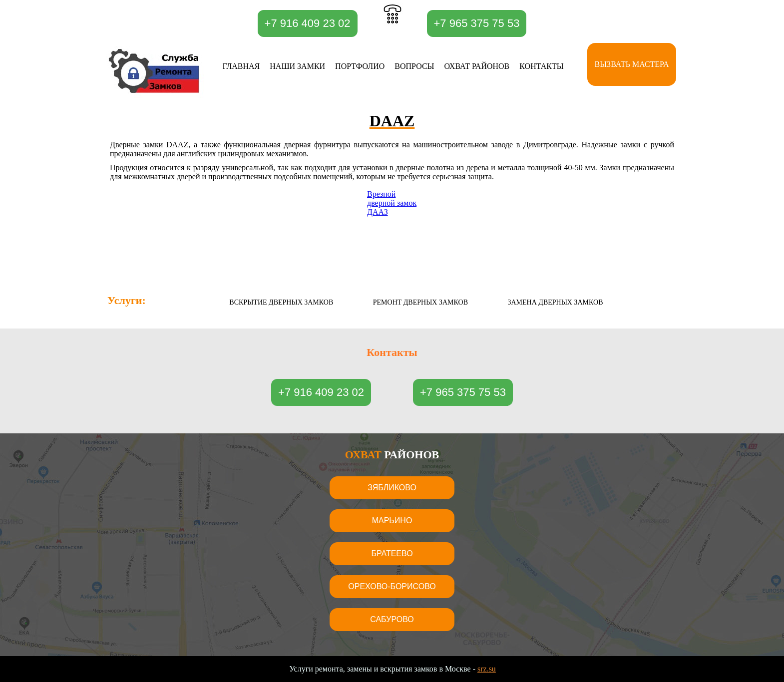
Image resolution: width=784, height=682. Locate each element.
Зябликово (392, 488)
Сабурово (392, 619)
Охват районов (477, 66)
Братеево (392, 553)
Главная (241, 66)
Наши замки (297, 66)
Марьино (392, 520)
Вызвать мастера (631, 64)
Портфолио (360, 66)
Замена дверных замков (555, 302)
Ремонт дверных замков (420, 302)
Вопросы (414, 66)
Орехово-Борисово (392, 586)
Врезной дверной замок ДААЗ (392, 203)
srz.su (487, 669)
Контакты (541, 66)
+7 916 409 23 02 (308, 23)
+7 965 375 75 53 (477, 23)
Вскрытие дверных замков (281, 302)
